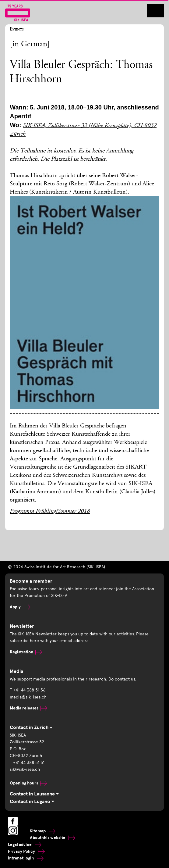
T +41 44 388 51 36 (28, 690)
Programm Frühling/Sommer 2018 (50, 512)
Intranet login (26, 858)
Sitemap (43, 831)
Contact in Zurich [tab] (31, 727)
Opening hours (28, 783)
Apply (20, 607)
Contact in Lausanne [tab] (34, 794)
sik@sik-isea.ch (25, 769)
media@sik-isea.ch (28, 697)
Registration (26, 652)
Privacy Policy (26, 851)
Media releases (28, 708)
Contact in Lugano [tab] (32, 802)
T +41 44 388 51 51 (27, 763)
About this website (53, 838)
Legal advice (25, 845)
